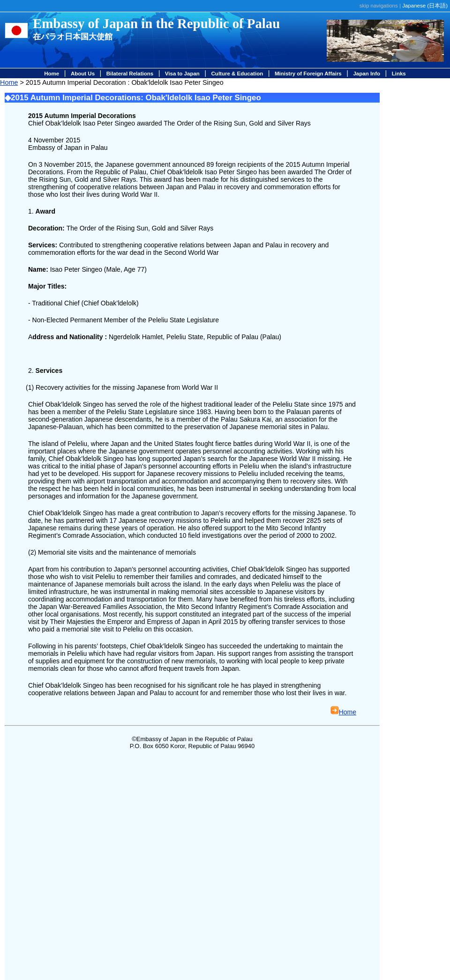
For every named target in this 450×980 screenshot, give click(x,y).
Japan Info (367, 74)
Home (52, 74)
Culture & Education (237, 74)
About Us (83, 74)
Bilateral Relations (130, 74)
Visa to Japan (182, 74)
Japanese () (425, 6)
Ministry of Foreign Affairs (308, 74)
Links (399, 74)
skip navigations (379, 6)
